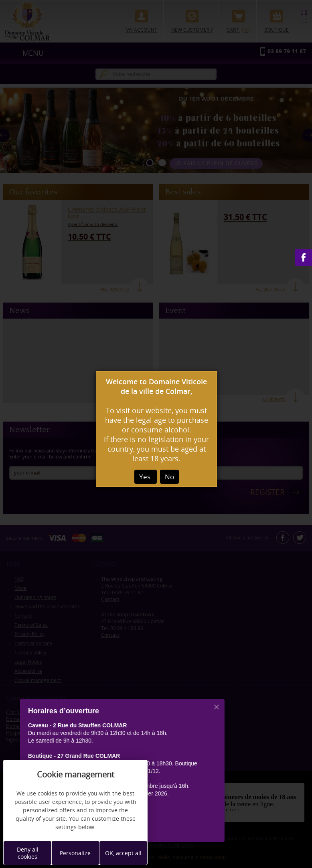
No (169, 477)
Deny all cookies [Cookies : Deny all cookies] (28, 853)
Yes (146, 477)
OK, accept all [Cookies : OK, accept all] (123, 853)
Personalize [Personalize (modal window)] (75, 853)
